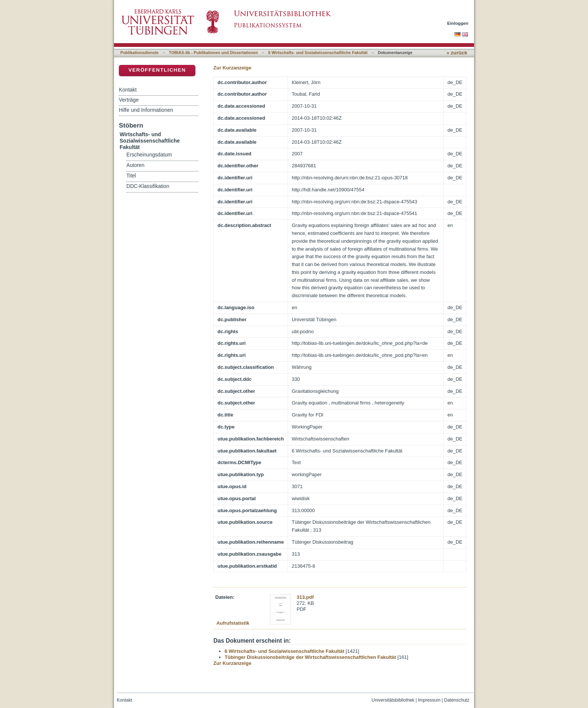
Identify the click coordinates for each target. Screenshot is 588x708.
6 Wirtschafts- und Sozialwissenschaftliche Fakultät (318, 53)
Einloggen (458, 23)
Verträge (129, 100)
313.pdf (305, 597)
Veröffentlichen (157, 70)
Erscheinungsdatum (149, 155)
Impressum (429, 700)
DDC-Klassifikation (148, 186)
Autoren (135, 165)
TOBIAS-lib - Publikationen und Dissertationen (213, 53)
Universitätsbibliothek (393, 700)
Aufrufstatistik (233, 623)
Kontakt (128, 90)
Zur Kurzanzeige (232, 68)
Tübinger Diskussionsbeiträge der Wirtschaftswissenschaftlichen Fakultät (310, 657)
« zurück (457, 53)
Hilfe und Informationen (146, 110)
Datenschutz (457, 700)
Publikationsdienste (139, 53)
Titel (131, 176)
